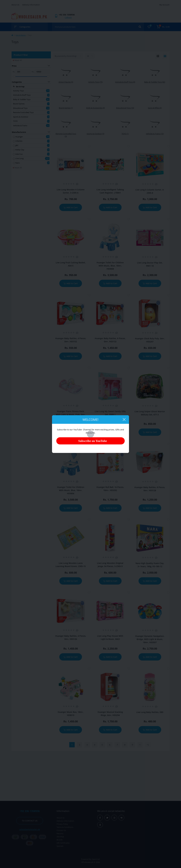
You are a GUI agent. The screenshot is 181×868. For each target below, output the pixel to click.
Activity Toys (18, 91)
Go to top (20, 87)
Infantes (19, 141)
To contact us (30, 821)
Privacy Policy (62, 824)
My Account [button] (164, 5)
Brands (60, 840)
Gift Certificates (63, 843)
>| (148, 745)
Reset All (17, 60)
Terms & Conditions (65, 827)
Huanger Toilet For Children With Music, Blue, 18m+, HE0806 (71, 490)
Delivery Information (31, 5)
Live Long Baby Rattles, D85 (150, 712)
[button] (67, 15)
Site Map (60, 837)
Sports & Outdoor (21, 117)
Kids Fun (19, 154)
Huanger (19, 137)
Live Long (19, 158)
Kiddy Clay (20, 150)
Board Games (19, 104)
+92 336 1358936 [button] (30, 811)
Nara (17, 163)
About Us (15, 5)
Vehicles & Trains (20, 126)
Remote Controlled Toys (23, 112)
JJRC (17, 145)
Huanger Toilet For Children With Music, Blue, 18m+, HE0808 (110, 266)
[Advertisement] (90, 775)
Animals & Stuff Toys (22, 95)
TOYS (15, 121)
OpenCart (96, 859)
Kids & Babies (21, 35)
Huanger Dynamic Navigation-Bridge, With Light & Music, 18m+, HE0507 (150, 639)
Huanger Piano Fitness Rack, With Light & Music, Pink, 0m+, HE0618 (71, 414)
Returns (60, 833)
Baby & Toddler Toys (22, 99)
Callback (68, 17)
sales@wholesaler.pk (30, 829)
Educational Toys (20, 108)
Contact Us (61, 830)
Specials (60, 846)
